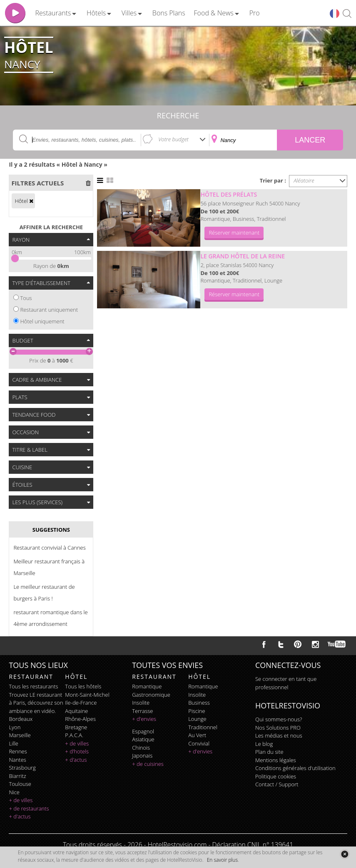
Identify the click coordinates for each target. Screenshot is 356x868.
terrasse (142, 711)
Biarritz (17, 776)
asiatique (143, 739)
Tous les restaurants (33, 686)
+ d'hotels (77, 751)
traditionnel (203, 727)
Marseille (20, 735)
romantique (147, 686)
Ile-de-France (81, 703)
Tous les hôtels (83, 686)
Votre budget (173, 139)
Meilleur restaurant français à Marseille (49, 567)
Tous (26, 298)
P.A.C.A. (74, 735)
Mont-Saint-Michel (87, 695)
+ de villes (21, 800)
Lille (14, 743)
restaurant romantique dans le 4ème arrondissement (50, 618)
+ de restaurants (29, 808)
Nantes (17, 760)
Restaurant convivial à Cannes (49, 548)
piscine (197, 711)
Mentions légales (276, 760)
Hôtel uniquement (42, 321)
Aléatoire (304, 180)
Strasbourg (22, 768)
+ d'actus (20, 816)
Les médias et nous (279, 735)
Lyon (15, 727)
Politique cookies (276, 776)
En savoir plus (222, 860)
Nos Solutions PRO (278, 728)
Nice (14, 792)
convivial (199, 743)
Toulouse (20, 784)
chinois (141, 748)
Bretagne (76, 727)
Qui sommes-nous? (279, 719)
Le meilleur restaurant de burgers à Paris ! (44, 593)
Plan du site (269, 752)
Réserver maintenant (234, 233)
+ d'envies (144, 719)
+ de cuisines (148, 764)
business (199, 703)
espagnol (143, 731)
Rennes (18, 751)
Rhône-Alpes (80, 719)
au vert (197, 735)
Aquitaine (76, 711)
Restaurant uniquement (49, 310)
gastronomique (151, 695)
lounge (197, 719)
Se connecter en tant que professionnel (286, 683)
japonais (142, 755)
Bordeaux (21, 719)
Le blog (264, 744)
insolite (141, 703)
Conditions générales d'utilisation (295, 768)
